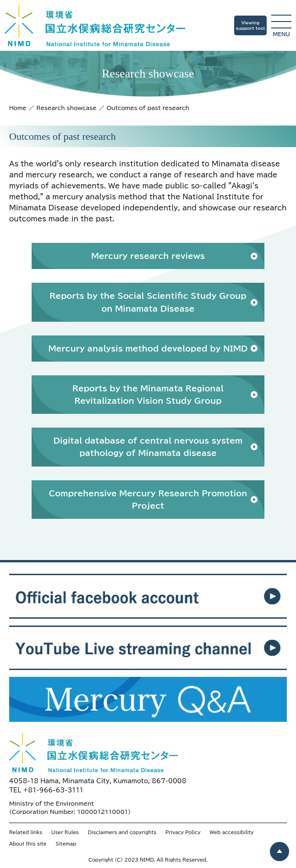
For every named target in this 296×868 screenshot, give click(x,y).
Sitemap (66, 844)
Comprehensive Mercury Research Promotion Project (148, 500)
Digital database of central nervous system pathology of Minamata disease (148, 447)
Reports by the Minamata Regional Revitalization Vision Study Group (148, 395)
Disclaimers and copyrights (122, 832)
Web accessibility (232, 832)
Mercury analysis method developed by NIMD (148, 349)
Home (18, 108)
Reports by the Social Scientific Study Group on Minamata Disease (148, 302)
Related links (26, 832)
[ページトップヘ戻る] (280, 852)
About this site (28, 844)
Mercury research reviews (148, 256)
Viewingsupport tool (250, 25)
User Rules (65, 832)
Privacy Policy (183, 832)
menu (281, 26)
